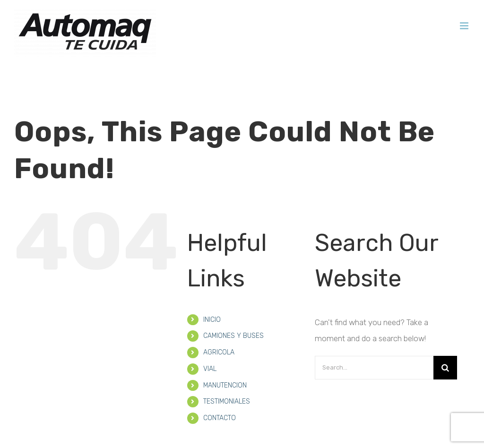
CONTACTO (220, 392)
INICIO (212, 294)
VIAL (210, 343)
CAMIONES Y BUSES (233, 310)
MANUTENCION (225, 359)
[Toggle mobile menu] (465, 26)
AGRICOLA (219, 326)
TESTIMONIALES (227, 375)
